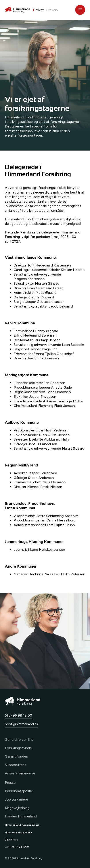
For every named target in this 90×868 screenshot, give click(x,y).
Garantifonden (16, 756)
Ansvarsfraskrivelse (20, 773)
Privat (39, 10)
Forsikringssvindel (19, 748)
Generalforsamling (19, 740)
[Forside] (17, 10)
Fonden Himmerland (21, 816)
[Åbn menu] (80, 10)
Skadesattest (15, 765)
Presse (10, 783)
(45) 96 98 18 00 (18, 715)
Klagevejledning (17, 808)
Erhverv (52, 10)
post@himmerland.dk (21, 724)
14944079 (22, 847)
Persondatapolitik (19, 791)
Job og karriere (16, 799)
